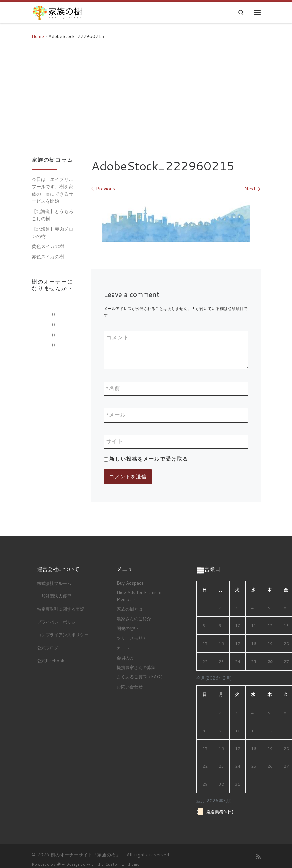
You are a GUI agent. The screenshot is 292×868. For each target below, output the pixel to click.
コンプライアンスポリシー (63, 634)
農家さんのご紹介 (134, 619)
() (53, 314)
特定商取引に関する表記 (61, 609)
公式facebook (51, 660)
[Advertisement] (146, 97)
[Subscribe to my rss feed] (258, 857)
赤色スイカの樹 (48, 257)
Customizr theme (122, 864)
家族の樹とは (130, 609)
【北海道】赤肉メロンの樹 (52, 233)
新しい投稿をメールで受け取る (149, 459)
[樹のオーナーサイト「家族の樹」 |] (57, 11)
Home (38, 36)
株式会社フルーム (54, 583)
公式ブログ (48, 647)
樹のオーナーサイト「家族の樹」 (86, 855)
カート (123, 648)
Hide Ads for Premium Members (139, 596)
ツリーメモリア (132, 638)
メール (116, 415)
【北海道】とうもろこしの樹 (52, 215)
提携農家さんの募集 (136, 667)
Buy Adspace (130, 583)
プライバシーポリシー (58, 622)
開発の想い (127, 628)
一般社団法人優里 (54, 596)
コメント (118, 337)
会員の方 (125, 657)
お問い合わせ (130, 686)
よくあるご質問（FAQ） (141, 677)
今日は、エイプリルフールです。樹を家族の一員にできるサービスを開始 (52, 190)
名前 (113, 389)
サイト (115, 441)
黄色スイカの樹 (48, 246)
